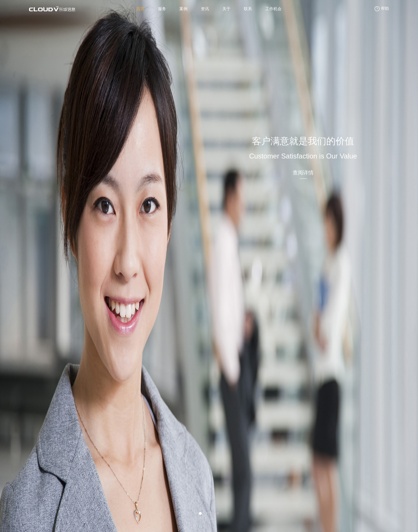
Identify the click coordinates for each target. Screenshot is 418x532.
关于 (226, 9)
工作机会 (273, 9)
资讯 (205, 9)
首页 (140, 9)
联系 (248, 9)
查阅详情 (303, 173)
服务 (162, 9)
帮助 (381, 9)
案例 (183, 9)
